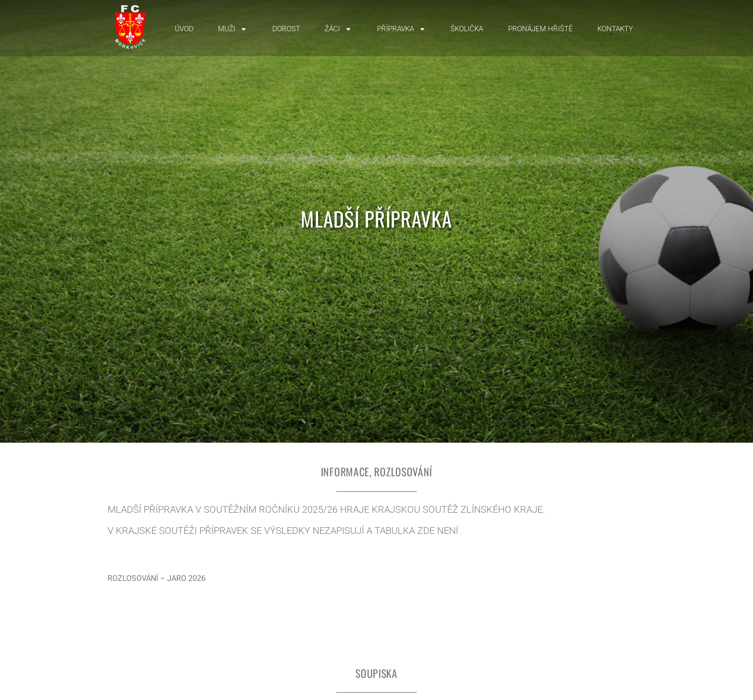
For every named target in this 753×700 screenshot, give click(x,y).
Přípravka (401, 29)
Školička (467, 29)
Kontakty (615, 29)
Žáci (338, 29)
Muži (233, 29)
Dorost (286, 29)
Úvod (184, 29)
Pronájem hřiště (540, 29)
